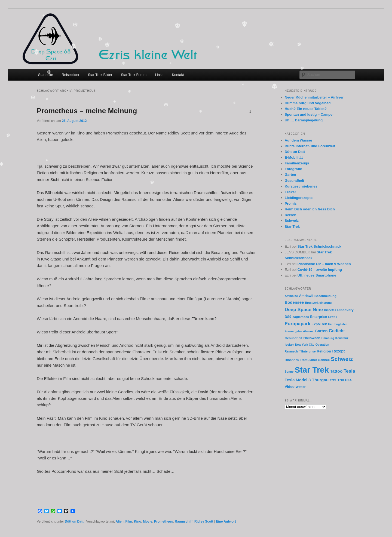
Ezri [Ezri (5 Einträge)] (331, 324)
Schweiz (292, 221)
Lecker (290, 192)
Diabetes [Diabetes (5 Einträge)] (330, 310)
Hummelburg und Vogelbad (308, 103)
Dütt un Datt (74, 521)
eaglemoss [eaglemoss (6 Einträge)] (301, 317)
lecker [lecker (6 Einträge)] (289, 344)
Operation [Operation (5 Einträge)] (322, 345)
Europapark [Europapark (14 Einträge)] (298, 324)
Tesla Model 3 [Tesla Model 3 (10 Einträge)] (298, 380)
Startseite (46, 75)
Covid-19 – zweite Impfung (320, 270)
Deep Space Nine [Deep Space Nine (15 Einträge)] (304, 309)
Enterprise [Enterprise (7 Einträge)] (318, 317)
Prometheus (163, 521)
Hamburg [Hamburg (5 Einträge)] (328, 338)
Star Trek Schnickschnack (319, 246)
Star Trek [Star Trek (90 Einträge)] (312, 370)
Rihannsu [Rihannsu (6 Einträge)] (292, 360)
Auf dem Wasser (298, 140)
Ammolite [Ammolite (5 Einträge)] (291, 296)
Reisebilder (70, 75)
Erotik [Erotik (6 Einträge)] (333, 317)
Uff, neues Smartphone (317, 275)
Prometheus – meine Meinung (87, 111)
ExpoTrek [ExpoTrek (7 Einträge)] (319, 324)
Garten (290, 175)
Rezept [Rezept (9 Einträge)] (338, 351)
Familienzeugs (297, 163)
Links (159, 75)
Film (129, 521)
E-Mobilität (294, 157)
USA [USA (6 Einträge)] (348, 380)
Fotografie (293, 169)
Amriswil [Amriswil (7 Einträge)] (306, 296)
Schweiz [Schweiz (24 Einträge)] (342, 359)
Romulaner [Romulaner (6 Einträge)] (309, 360)
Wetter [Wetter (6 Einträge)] (301, 387)
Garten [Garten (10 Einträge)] (321, 331)
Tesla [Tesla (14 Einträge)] (349, 371)
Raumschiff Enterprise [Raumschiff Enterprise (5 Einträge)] (300, 351)
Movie (148, 521)
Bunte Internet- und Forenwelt (310, 146)
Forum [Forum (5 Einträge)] (289, 331)
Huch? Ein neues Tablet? (306, 109)
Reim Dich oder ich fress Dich (310, 209)
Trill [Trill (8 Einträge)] (341, 380)
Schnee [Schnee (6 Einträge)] (324, 360)
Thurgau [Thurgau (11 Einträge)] (320, 380)
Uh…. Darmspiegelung (304, 120)
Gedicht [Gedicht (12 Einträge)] (337, 331)
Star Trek (292, 227)
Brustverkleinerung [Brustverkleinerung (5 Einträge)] (318, 303)
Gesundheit (295, 181)
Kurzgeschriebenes (301, 186)
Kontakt (178, 75)
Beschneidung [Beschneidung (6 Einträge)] (325, 296)
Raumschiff (184, 521)
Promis (291, 203)
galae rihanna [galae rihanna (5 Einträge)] (304, 331)
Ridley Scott (204, 521)
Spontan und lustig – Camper (309, 114)
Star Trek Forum (134, 75)
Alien (120, 521)
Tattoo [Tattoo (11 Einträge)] (336, 371)
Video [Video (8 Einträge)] (290, 387)
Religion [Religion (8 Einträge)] (324, 351)
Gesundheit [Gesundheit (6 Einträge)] (294, 338)
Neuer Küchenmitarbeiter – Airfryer (314, 97)
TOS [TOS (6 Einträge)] (333, 380)
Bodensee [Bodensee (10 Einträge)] (294, 302)
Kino (138, 521)
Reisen (291, 215)
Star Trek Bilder (100, 75)
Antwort (226, 521)
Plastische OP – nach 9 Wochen (324, 264)
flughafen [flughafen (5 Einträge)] (341, 324)
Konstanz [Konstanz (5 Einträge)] (342, 338)
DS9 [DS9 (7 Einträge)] (288, 317)
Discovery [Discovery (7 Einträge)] (345, 310)
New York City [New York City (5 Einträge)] (305, 345)
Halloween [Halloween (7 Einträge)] (312, 338)
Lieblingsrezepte (299, 198)
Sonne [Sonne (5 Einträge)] (289, 372)
